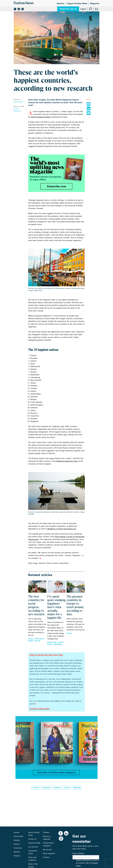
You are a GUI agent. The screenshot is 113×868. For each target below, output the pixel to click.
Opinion (17, 852)
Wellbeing (17, 111)
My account (47, 850)
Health (31, 641)
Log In (83, 9)
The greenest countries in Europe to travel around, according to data (75, 606)
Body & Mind (52, 642)
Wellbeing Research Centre (67, 461)
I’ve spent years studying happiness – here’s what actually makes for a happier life (56, 607)
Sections (61, 3)
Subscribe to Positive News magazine (56, 773)
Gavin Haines (18, 102)
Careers (46, 857)
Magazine (95, 3)
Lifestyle (17, 840)
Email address (78, 853)
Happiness (47, 789)
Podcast (17, 856)
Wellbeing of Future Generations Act (62, 529)
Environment (39, 639)
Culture (31, 639)
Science (17, 844)
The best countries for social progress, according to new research (36, 606)
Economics (18, 848)
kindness (57, 789)
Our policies (33, 847)
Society (16, 109)
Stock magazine (49, 853)
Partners (46, 832)
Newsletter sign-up (68, 9)
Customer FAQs (34, 843)
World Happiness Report (41, 117)
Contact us (32, 839)
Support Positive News (77, 3)
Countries (36, 789)
